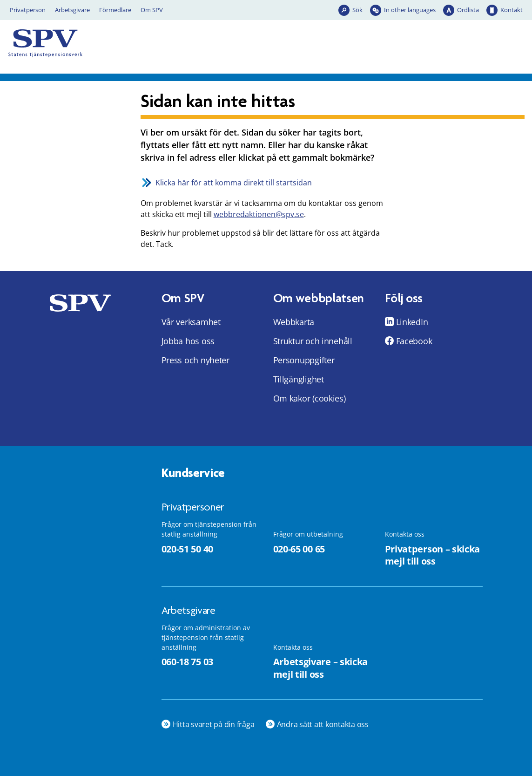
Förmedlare (115, 10)
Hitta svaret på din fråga (214, 724)
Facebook (414, 341)
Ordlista (468, 10)
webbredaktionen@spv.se (259, 214)
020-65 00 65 (299, 549)
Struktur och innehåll (313, 341)
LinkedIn (412, 322)
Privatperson (28, 10)
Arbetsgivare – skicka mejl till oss (321, 668)
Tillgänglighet (299, 379)
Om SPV (152, 10)
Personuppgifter (304, 360)
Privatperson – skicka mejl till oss (433, 555)
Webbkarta (294, 322)
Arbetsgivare (72, 10)
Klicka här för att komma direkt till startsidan (234, 183)
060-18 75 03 (187, 662)
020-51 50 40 (187, 549)
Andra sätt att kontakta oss (323, 724)
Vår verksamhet (191, 322)
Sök (357, 10)
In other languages (410, 10)
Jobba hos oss (188, 341)
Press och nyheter (195, 360)
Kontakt (512, 10)
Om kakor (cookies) (310, 398)
